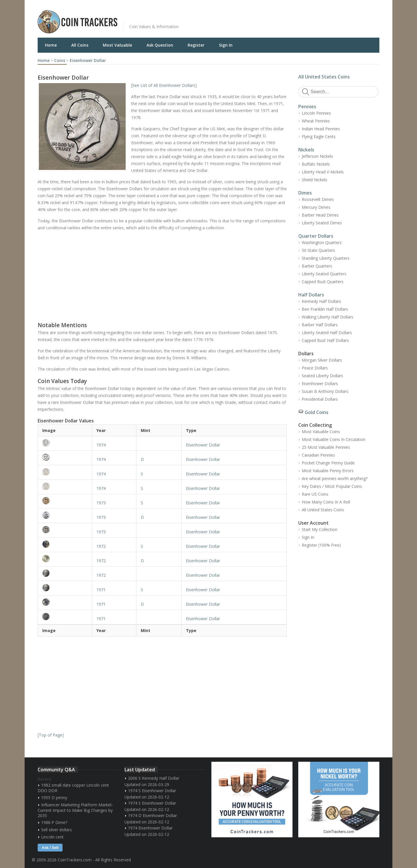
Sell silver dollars (56, 830)
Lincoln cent (52, 837)
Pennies (307, 107)
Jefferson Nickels (317, 156)
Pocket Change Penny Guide (328, 463)
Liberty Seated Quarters (324, 274)
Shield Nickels (314, 180)
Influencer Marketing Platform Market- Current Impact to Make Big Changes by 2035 (75, 810)
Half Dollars (311, 295)
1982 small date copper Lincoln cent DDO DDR (73, 788)
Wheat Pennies (316, 121)
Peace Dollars (315, 368)
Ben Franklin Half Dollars (325, 309)
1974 (101, 445)
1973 (101, 503)
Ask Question (160, 45)
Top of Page (51, 735)
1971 (101, 590)
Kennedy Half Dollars (321, 301)
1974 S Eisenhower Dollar (152, 791)
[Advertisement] (279, 17)
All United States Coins (324, 77)
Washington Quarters (322, 242)
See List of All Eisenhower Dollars (164, 85)
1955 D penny (54, 798)
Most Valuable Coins (321, 432)
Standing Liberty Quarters (326, 258)
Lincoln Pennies (316, 113)
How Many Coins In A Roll (326, 502)
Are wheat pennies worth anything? (335, 478)
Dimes (305, 193)
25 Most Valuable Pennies (326, 447)
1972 (101, 546)
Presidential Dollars (320, 399)
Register (196, 45)
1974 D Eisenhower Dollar (152, 815)
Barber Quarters (317, 266)
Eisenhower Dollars (320, 383)
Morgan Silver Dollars (322, 360)
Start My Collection (320, 529)
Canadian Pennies (318, 455)
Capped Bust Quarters (323, 282)
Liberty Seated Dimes (322, 223)
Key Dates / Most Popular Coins (332, 486)
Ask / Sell (50, 848)
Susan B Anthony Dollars (325, 391)
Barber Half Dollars (320, 325)
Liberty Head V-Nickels (323, 172)
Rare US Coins (315, 494)
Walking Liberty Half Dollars (328, 317)
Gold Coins (317, 412)
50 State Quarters (318, 250)
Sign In (226, 45)
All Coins (80, 45)
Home (51, 45)
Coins (60, 60)
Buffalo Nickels (316, 164)
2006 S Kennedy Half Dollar (154, 778)
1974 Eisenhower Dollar (150, 828)
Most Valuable (117, 45)
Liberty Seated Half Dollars (327, 333)
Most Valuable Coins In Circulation (334, 439)
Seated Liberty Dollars (322, 376)
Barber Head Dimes (320, 215)
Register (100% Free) (321, 545)
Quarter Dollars (316, 236)
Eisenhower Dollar (88, 60)
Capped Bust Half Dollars (325, 340)
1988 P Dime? (54, 822)
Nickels (306, 150)
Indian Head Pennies (321, 129)
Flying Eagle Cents (319, 137)
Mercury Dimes (316, 207)
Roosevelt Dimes (318, 199)
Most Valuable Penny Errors (328, 471)
